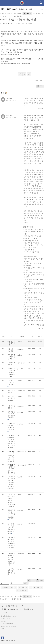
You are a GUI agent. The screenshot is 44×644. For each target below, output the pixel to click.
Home (3, 606)
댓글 (41, 109)
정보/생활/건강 (28, 609)
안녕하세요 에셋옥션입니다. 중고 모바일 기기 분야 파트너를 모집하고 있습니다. (11, 441)
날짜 (31, 337)
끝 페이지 (24, 590)
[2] (8, 575)
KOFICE (20, 524)
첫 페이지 (5, 588)
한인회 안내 (11, 606)
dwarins (20, 538)
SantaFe (4, 24)
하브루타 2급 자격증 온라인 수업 (18, 19)
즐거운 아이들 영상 (11, 391)
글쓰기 (27, 14)
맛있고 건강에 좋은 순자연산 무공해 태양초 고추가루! (11, 514)
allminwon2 (21, 553)
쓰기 (31, 580)
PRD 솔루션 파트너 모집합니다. (11, 357)
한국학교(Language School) (11, 609)
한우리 (20, 381)
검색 (26, 583)
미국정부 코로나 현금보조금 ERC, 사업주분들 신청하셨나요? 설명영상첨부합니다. (11, 484)
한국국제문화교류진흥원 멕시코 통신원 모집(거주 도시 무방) (11, 529)
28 (34, 588)
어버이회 (20, 606)
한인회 (20, 341)
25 (23, 588)
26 (27, 588)
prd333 (20, 355)
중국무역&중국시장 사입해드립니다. (11, 399)
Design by (8, 641)
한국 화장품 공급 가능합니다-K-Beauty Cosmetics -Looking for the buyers (11, 500)
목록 (39, 86)
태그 (39, 580)
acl (18, 436)
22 (12, 588)
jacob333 (20, 369)
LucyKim (20, 477)
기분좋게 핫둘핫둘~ (11, 407)
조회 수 (40, 337)
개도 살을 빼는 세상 (11, 350)
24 (19, 588)
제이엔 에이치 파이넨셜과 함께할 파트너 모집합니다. (11, 373)
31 (17, 590)
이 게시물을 (39, 81)
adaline (20, 495)
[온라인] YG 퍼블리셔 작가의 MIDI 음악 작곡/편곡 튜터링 (11, 469)
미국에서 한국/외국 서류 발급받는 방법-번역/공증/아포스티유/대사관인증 (11, 559)
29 (38, 588)
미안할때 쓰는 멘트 (11, 364)
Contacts (5, 613)
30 (42, 588)
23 (15, 588)
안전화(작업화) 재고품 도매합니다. (11, 382)
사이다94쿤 (21, 349)
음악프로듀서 (22, 451)
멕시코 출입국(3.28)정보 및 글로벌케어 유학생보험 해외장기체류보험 (11, 544)
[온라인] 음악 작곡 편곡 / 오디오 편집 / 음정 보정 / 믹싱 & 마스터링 (11, 456)
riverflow (20, 412)
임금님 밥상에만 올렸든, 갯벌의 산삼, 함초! (11, 427)
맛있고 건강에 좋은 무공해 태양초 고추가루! (11, 415)
